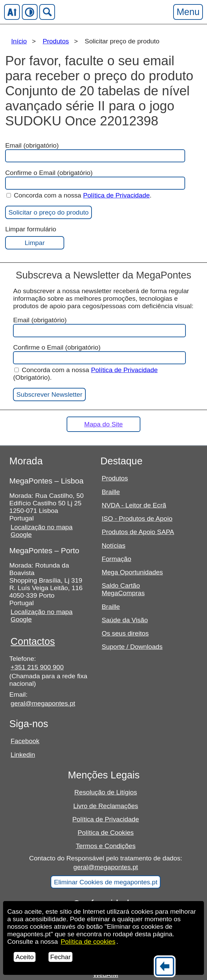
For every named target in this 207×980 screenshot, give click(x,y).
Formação (116, 559)
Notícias (114, 546)
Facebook (25, 741)
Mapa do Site (103, 424)
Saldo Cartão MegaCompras (123, 589)
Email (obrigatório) (95, 152)
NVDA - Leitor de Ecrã (134, 505)
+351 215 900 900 (37, 667)
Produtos (56, 41)
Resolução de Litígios (106, 792)
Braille (111, 492)
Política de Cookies (106, 833)
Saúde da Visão (125, 620)
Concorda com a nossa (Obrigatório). (85, 374)
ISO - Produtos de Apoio (137, 519)
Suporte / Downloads (132, 647)
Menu (188, 12)
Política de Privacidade (116, 195)
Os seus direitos (125, 633)
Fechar (60, 957)
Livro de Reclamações (106, 806)
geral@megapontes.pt (43, 703)
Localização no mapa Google (42, 531)
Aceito (24, 957)
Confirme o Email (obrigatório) (95, 180)
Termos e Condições (106, 846)
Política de (88, 942)
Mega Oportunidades (132, 572)
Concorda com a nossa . (79, 195)
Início (19, 41)
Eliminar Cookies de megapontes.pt (106, 882)
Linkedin (23, 755)
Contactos (33, 641)
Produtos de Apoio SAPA (138, 532)
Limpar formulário (35, 237)
